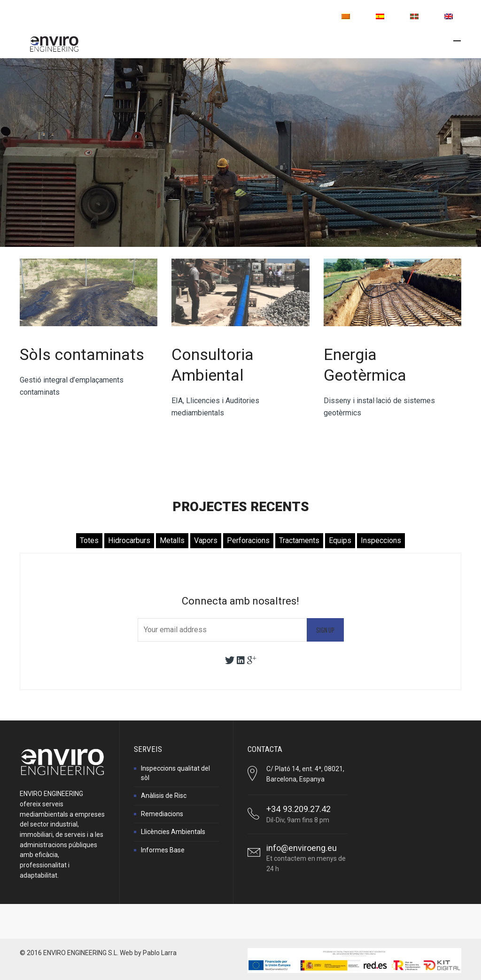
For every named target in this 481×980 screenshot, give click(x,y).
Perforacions (248, 540)
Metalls (172, 540)
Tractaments (299, 540)
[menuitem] (346, 16)
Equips (340, 540)
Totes (89, 540)
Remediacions (162, 814)
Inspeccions (381, 540)
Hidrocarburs (129, 540)
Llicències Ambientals (173, 832)
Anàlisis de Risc (164, 796)
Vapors (206, 540)
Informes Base (163, 850)
